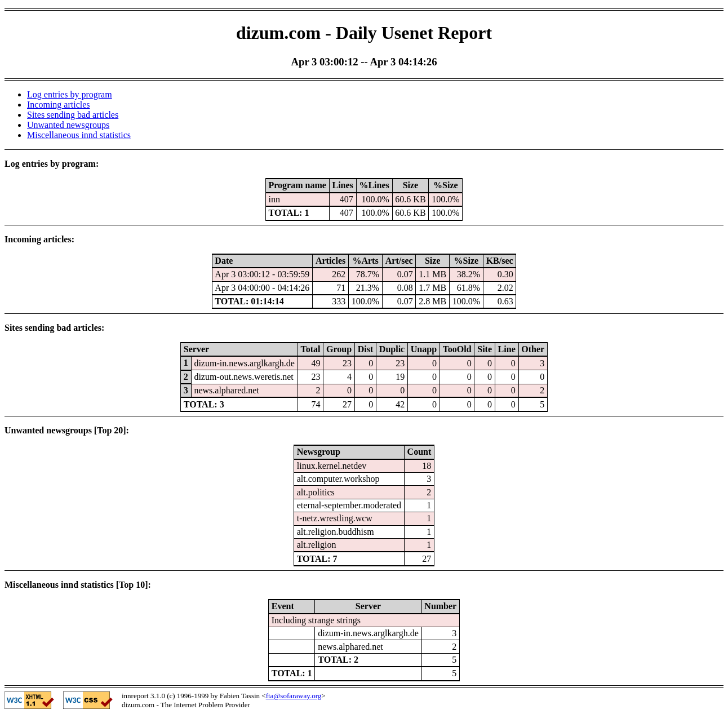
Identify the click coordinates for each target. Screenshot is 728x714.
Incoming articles (59, 105)
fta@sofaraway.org (294, 696)
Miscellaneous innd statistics (79, 135)
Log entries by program (70, 94)
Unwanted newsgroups (68, 125)
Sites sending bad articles (73, 115)
